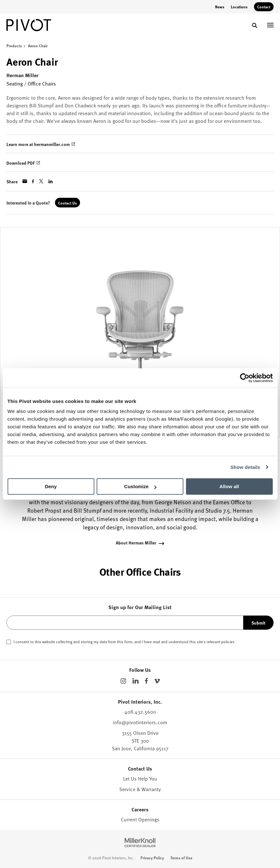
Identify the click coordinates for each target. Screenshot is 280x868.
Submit (258, 623)
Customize (140, 486)
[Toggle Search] (255, 25)
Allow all (229, 486)
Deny (51, 486)
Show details (245, 467)
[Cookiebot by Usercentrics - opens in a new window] (244, 378)
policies (228, 642)
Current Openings (140, 819)
